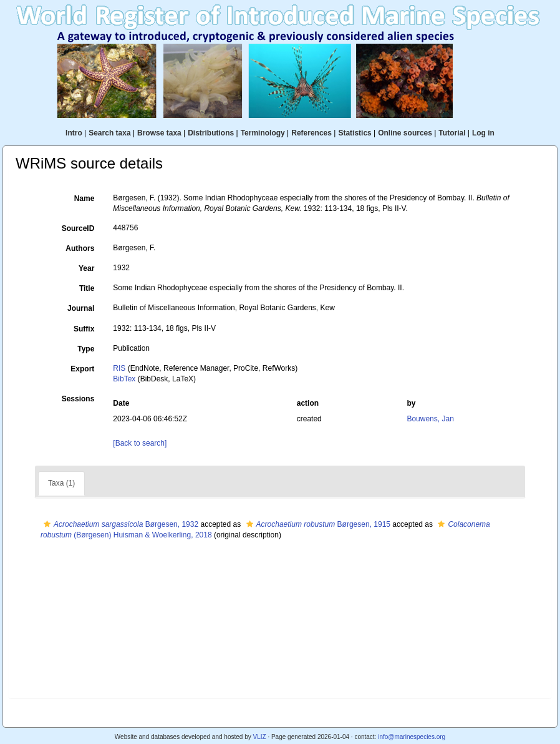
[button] (47, 524)
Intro (74, 133)
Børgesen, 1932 (119, 524)
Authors (80, 248)
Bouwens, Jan (430, 419)
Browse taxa (159, 133)
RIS (119, 368)
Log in (483, 133)
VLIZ (259, 737)
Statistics (355, 133)
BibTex (124, 379)
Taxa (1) (61, 483)
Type (86, 349)
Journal (81, 308)
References (311, 133)
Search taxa (109, 133)
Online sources (405, 133)
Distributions (211, 133)
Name (84, 198)
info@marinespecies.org (412, 737)
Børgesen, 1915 (317, 524)
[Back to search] (140, 443)
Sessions (78, 399)
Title (87, 288)
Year (86, 268)
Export (82, 369)
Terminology (263, 133)
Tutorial (452, 133)
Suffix (84, 329)
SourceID (78, 228)
